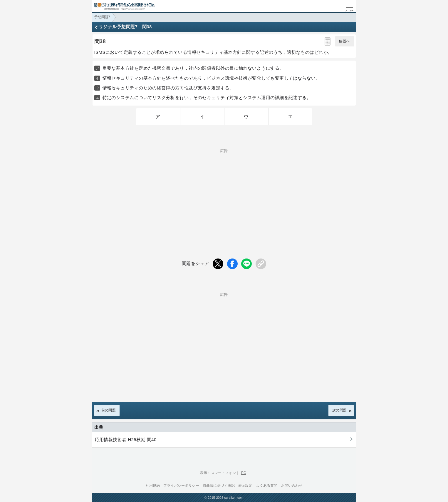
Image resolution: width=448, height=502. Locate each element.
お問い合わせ (292, 486)
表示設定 (245, 486)
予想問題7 (102, 17)
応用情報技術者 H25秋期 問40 (126, 440)
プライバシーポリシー (181, 486)
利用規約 (153, 486)
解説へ (344, 41)
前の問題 (109, 410)
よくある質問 (267, 486)
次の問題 (340, 410)
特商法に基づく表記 (219, 486)
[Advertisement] (224, 194)
